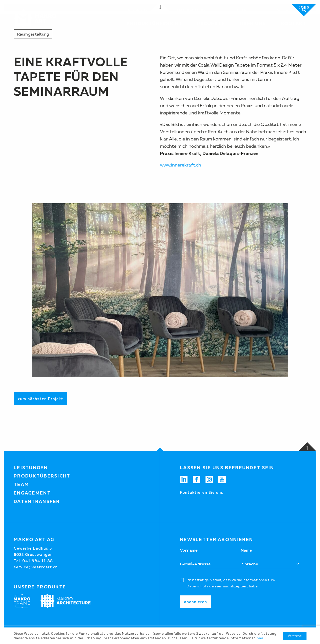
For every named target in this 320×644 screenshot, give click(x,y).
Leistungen (31, 468)
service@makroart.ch (36, 567)
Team (21, 485)
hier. (260, 638)
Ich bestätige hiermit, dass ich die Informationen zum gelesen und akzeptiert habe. (231, 583)
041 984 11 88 (191, 10)
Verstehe (295, 636)
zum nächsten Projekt (40, 399)
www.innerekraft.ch (180, 165)
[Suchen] (289, 10)
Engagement (32, 493)
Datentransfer (37, 502)
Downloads (137, 10)
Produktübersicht (42, 476)
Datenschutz (198, 586)
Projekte (211, 24)
